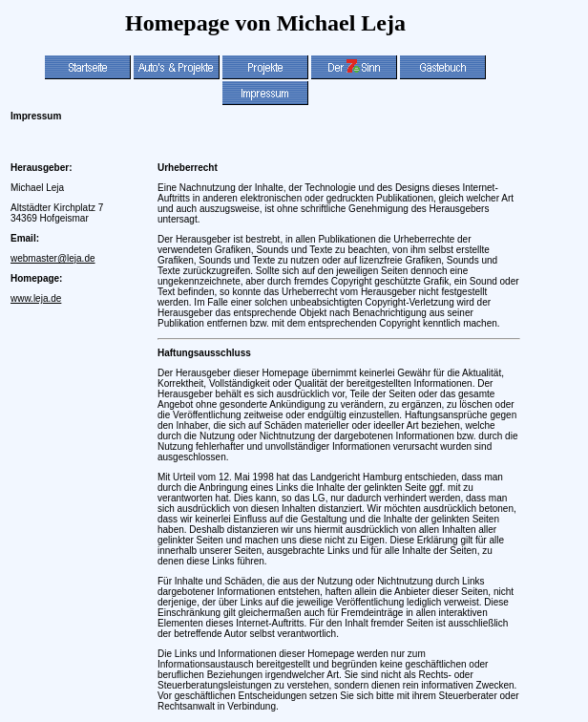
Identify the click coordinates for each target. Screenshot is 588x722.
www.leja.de (36, 298)
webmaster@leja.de (53, 258)
